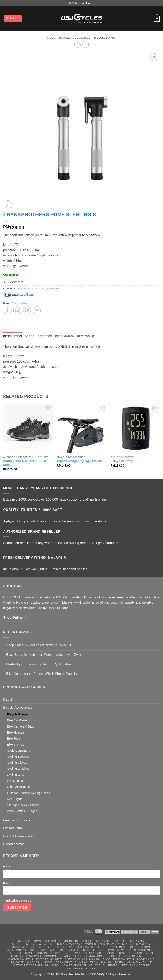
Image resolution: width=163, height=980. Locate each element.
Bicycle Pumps (105, 38)
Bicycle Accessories (75, 38)
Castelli (115, 956)
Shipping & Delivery (82, 969)
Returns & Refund (136, 965)
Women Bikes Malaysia (102, 944)
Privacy (113, 965)
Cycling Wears (17, 775)
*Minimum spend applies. (70, 569)
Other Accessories (19, 787)
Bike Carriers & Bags (21, 726)
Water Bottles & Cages (22, 811)
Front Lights (15, 781)
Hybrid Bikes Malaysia (66, 944)
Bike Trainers (16, 745)
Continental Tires (138, 956)
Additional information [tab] (56, 336)
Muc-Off (18, 962)
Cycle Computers (18, 751)
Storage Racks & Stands (23, 805)
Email (7, 867)
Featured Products (17, 820)
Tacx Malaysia (101, 962)
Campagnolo (96, 956)
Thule (147, 962)
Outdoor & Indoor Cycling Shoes (28, 793)
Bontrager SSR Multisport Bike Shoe (25, 463)
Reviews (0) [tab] (86, 336)
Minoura (33, 962)
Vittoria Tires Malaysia (31, 965)
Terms (100, 965)
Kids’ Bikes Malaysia (137, 944)
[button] (13, 19)
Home (51, 38)
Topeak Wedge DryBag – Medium (80, 461)
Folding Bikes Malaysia (28, 944)
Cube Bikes (116, 953)
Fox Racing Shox (49, 959)
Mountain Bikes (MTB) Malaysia (87, 941)
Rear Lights (15, 799)
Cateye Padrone (122, 461)
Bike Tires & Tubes (111, 947)
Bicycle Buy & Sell (47, 941)
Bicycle (8, 700)
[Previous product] (86, 45)
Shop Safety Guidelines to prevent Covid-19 (38, 645)
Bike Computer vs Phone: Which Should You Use (42, 674)
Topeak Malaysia (127, 962)
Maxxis (47, 962)
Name (7, 883)
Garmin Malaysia (21, 959)
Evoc (106, 959)
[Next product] (77, 45)
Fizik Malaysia (124, 959)
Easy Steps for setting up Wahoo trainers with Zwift (44, 655)
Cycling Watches (18, 769)
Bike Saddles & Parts (78, 947)
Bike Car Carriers (18, 720)
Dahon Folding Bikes (143, 953)
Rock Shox (64, 962)
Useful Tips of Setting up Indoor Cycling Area (39, 664)
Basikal (24, 941)
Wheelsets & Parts (90, 953)
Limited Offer (13, 828)
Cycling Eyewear (18, 757)
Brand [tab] (30, 336)
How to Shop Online (77, 965)
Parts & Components (18, 836)
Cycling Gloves (17, 763)
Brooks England (57, 956)
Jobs (55, 965)
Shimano (81, 962)
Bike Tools (14, 739)
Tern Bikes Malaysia (26, 956)
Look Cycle (146, 959)
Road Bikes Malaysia (128, 941)
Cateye (78, 956)
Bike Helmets (16, 733)
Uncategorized (14, 844)
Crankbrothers (20, 303)
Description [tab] (12, 336)
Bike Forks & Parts (43, 950)
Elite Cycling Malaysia (82, 959)
